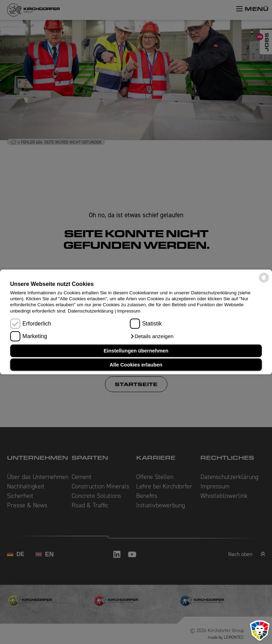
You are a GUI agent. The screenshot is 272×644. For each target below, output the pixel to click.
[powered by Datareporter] (264, 282)
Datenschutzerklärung (91, 311)
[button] (152, 337)
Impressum (129, 311)
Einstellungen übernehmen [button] (136, 351)
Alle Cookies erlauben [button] (136, 365)
